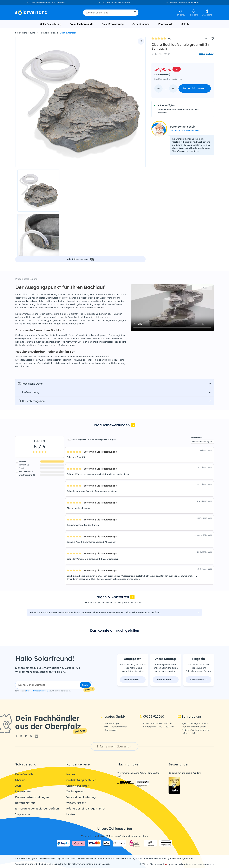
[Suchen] (135, 13)
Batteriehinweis (25, 803)
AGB (18, 786)
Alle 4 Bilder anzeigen (80, 259)
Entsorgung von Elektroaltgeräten (37, 809)
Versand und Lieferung (81, 797)
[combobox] (107, 13)
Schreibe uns (190, 716)
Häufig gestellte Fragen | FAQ (85, 809)
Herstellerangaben (31, 401)
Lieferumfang (28, 392)
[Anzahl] (166, 88)
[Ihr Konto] (194, 13)
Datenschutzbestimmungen (38, 691)
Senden (85, 685)
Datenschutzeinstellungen (32, 797)
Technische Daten (30, 384)
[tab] (114, 425)
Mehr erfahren (133, 680)
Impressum (23, 814)
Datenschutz (23, 791)
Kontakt (71, 774)
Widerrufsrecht (76, 803)
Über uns (21, 780)
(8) (161, 39)
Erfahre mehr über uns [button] (115, 746)
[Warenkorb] (207, 13)
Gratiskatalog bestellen (81, 780)
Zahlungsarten (76, 791)
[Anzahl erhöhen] (173, 88)
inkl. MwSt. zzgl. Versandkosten (168, 79)
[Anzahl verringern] (158, 88)
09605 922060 (152, 716)
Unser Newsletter (77, 786)
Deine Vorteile (24, 774)
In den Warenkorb (195, 88)
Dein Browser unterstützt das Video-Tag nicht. (172, 308)
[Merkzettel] (180, 13)
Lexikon (71, 814)
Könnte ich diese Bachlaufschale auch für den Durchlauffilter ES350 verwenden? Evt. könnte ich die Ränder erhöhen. (95, 612)
